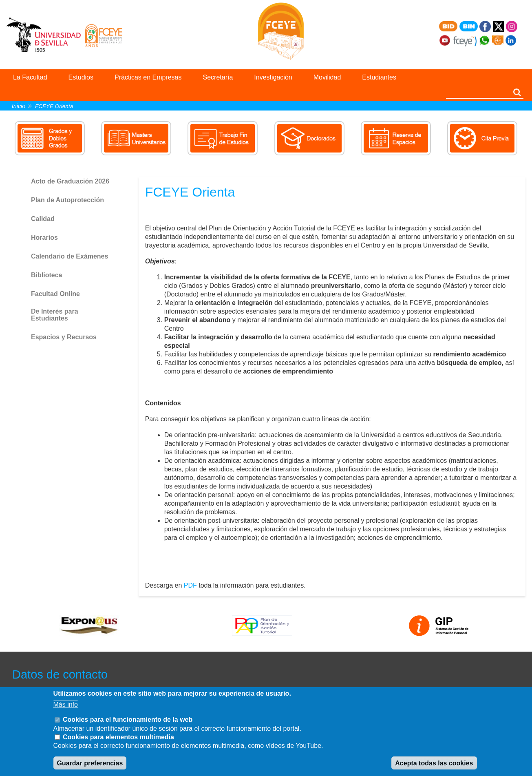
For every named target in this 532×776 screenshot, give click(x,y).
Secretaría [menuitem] (218, 77)
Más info (66, 704)
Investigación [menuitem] (273, 77)
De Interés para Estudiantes (55, 315)
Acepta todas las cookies (434, 763)
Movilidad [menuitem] (327, 77)
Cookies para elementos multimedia (118, 737)
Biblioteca (46, 275)
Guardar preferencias (90, 763)
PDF (190, 585)
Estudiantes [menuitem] (379, 77)
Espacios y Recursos (64, 337)
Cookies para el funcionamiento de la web (128, 720)
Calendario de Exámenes (70, 256)
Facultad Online (55, 294)
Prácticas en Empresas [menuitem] (148, 77)
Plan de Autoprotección (67, 200)
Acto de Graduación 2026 (70, 181)
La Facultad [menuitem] (30, 77)
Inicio (19, 106)
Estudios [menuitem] (81, 77)
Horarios (44, 238)
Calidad (43, 219)
